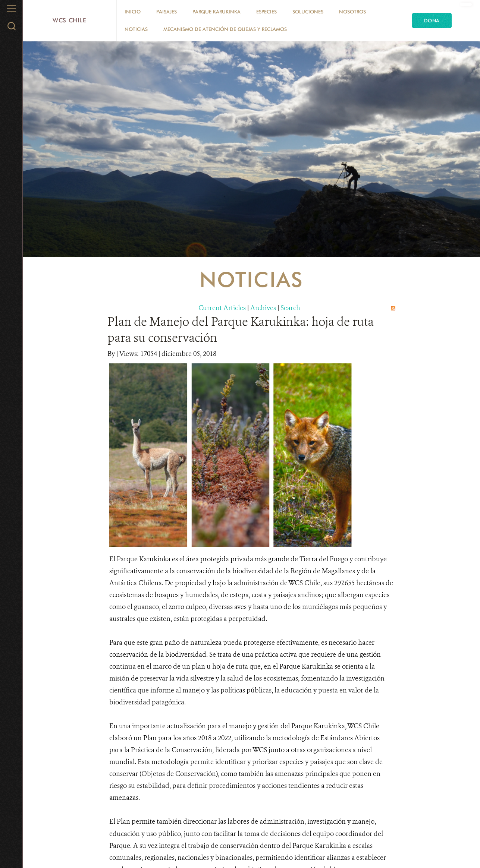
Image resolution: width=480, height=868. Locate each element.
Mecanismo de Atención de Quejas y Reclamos (225, 29)
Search (290, 308)
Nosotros (352, 12)
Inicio (133, 12)
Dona (432, 20)
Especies (266, 12)
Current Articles (222, 308)
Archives (263, 308)
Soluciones (308, 12)
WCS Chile (70, 20)
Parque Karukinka (217, 12)
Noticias (136, 29)
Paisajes (167, 12)
